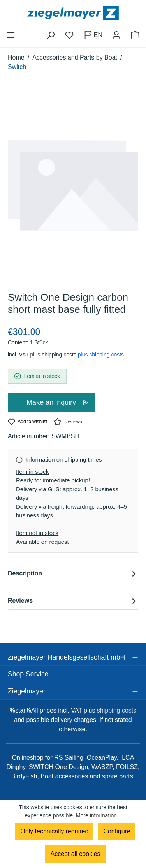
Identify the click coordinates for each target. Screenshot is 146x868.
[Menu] (11, 35)
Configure (117, 831)
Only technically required (54, 831)
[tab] (73, 580)
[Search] (51, 35)
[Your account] (116, 35)
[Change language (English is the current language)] (93, 35)
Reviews (68, 422)
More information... (99, 815)
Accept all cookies (75, 854)
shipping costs (117, 710)
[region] (73, 185)
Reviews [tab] (73, 601)
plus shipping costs (101, 355)
